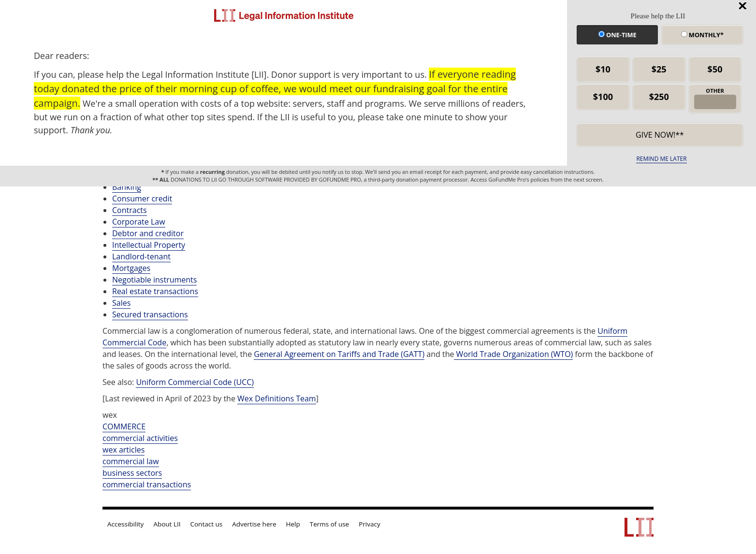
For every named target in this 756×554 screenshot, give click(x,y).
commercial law (131, 461)
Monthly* (702, 35)
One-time (618, 35)
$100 (603, 97)
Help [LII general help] (293, 524)
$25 (659, 69)
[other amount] (715, 102)
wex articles (124, 450)
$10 (603, 69)
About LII (167, 524)
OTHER (715, 91)
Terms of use (329, 524)
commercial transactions (147, 484)
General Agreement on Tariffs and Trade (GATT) (339, 354)
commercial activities (140, 438)
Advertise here (254, 524)
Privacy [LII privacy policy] (370, 524)
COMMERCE (124, 426)
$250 (659, 97)
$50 (715, 69)
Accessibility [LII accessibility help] (125, 524)
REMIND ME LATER (661, 159)
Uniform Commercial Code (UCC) (195, 382)
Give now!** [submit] (660, 135)
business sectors (132, 473)
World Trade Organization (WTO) (513, 354)
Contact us (207, 524)
